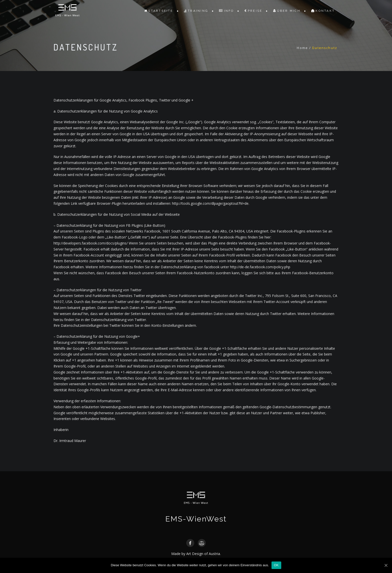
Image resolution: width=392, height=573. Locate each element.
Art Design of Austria (203, 554)
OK (276, 565)
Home (302, 48)
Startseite (159, 11)
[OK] (386, 565)
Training (196, 11)
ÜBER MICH (287, 11)
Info (226, 11)
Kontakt (323, 11)
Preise (254, 11)
